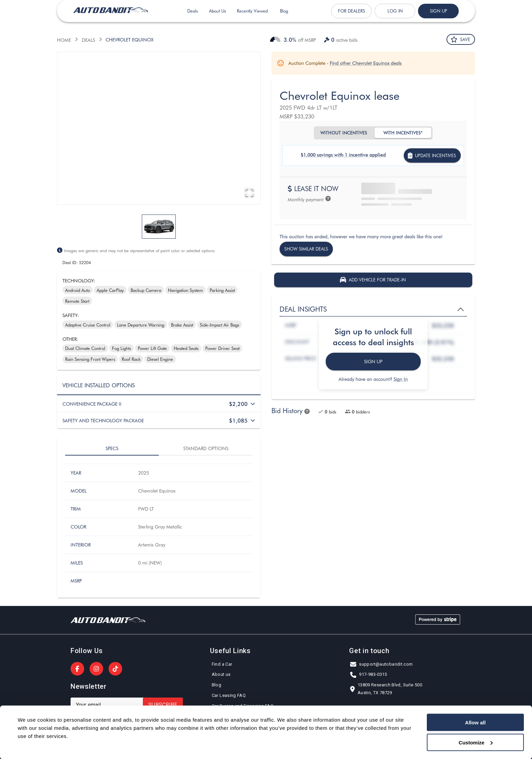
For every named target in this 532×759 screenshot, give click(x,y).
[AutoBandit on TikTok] (115, 669)
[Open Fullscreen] (249, 192)
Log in (395, 15)
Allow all (476, 723)
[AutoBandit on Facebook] (77, 669)
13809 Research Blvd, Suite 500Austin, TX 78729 (386, 689)
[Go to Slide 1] (159, 227)
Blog (284, 15)
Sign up (438, 15)
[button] (159, 128)
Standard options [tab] (206, 448)
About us (221, 675)
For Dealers (351, 15)
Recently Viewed (252, 15)
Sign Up (373, 362)
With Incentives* (403, 133)
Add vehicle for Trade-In (373, 280)
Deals (193, 15)
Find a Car (222, 664)
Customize (476, 742)
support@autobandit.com (382, 664)
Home (64, 40)
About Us (217, 15)
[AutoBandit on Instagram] (96, 669)
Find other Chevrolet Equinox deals (366, 63)
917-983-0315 (369, 675)
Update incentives (432, 156)
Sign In (401, 379)
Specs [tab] (112, 448)
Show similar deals (306, 249)
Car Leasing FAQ (229, 696)
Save (461, 39)
